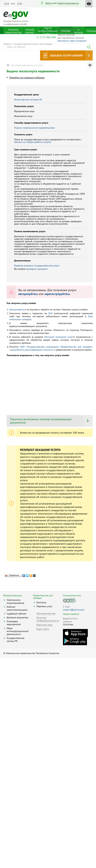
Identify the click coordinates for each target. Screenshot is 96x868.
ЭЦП (50, 313)
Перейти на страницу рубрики (27, 77)
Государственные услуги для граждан (33, 44)
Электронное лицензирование (15, 601)
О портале (78, 31)
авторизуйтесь (28, 294)
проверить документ (37, 269)
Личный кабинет (30, 31)
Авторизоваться (18, 309)
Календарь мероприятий (14, 623)
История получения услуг (59, 337)
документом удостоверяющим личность (32, 350)
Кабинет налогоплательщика (17, 608)
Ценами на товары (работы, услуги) (33, 142)
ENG (20, 4)
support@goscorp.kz (74, 610)
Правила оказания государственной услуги (37, 266)
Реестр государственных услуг (48, 31)
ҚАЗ (7, 4)
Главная (7, 44)
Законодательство (46, 613)
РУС (13, 4)
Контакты (41, 602)
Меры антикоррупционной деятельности (18, 631)
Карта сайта (43, 629)
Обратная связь (45, 625)
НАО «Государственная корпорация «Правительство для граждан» (56, 347)
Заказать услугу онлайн (66, 55)
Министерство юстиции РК (28, 100)
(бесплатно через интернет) (72, 41)
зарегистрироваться (68, 3)
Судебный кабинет (17, 614)
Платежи (66, 31)
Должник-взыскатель (18, 617)
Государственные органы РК (16, 640)
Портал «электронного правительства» (35, 128)
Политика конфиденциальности (48, 619)
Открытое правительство (13, 31)
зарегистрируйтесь (57, 294)
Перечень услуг (44, 606)
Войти (49, 3)
